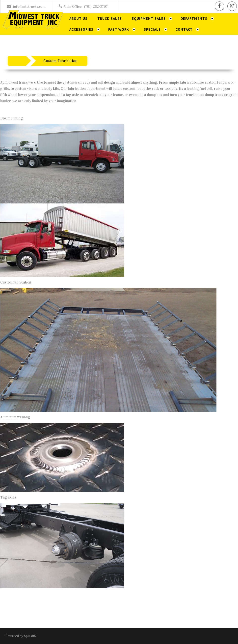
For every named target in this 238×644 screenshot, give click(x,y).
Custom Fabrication (60, 61)
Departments (194, 19)
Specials (152, 29)
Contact (184, 29)
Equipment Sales (149, 19)
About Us (78, 19)
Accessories (81, 29)
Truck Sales (110, 19)
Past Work (119, 29)
